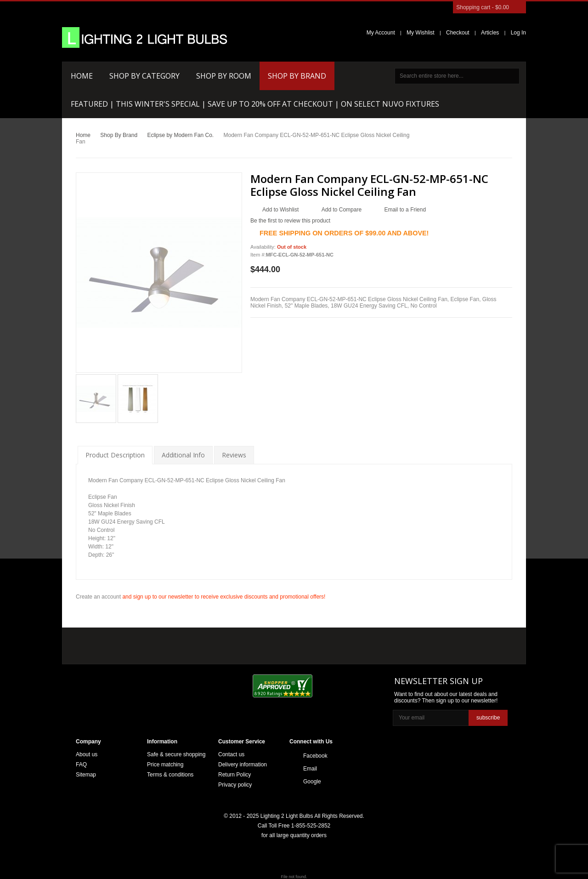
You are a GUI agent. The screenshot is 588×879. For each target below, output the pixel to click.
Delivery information (243, 765)
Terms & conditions (170, 775)
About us (87, 754)
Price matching (165, 765)
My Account (381, 33)
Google (312, 782)
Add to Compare (342, 210)
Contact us (231, 754)
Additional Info (183, 455)
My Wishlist (421, 33)
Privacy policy (235, 785)
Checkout (458, 33)
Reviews (234, 455)
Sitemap (86, 775)
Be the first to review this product (290, 221)
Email (310, 769)
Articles (490, 33)
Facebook (315, 756)
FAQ (81, 765)
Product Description (115, 455)
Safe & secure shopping (176, 754)
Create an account (98, 597)
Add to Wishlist (280, 210)
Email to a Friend (405, 210)
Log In (518, 33)
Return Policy (235, 775)
